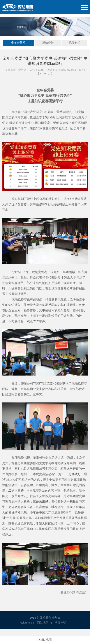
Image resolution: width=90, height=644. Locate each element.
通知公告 (48, 43)
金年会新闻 (18, 43)
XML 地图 (45, 640)
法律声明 (60, 623)
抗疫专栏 (74, 43)
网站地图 (43, 623)
